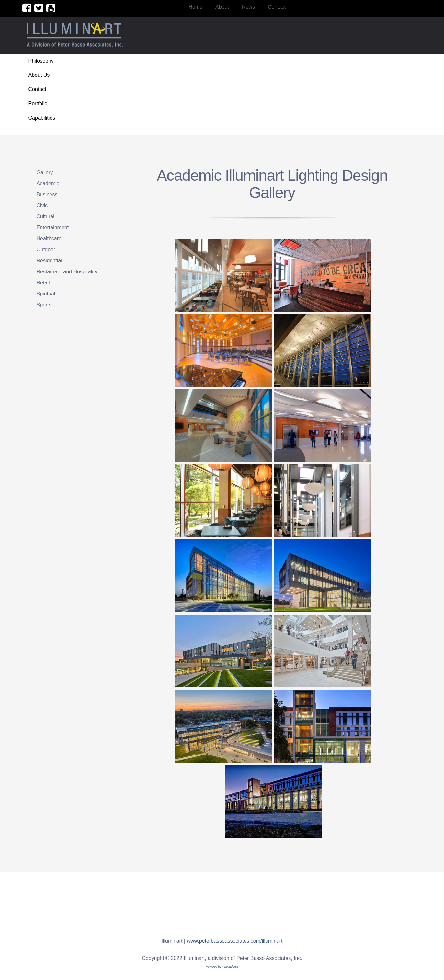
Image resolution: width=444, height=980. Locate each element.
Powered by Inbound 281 (222, 967)
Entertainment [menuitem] (53, 228)
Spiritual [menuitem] (46, 294)
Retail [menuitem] (43, 283)
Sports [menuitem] (44, 305)
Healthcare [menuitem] (49, 239)
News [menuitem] (248, 7)
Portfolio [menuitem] (38, 104)
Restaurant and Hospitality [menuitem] (67, 272)
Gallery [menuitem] (45, 173)
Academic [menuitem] (48, 184)
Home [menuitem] (195, 7)
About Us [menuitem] (39, 75)
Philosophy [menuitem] (41, 61)
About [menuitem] (222, 7)
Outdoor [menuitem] (46, 250)
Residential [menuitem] (49, 261)
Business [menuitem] (47, 195)
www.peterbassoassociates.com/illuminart (234, 941)
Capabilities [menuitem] (42, 118)
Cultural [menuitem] (46, 217)
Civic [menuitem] (42, 206)
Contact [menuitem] (277, 7)
